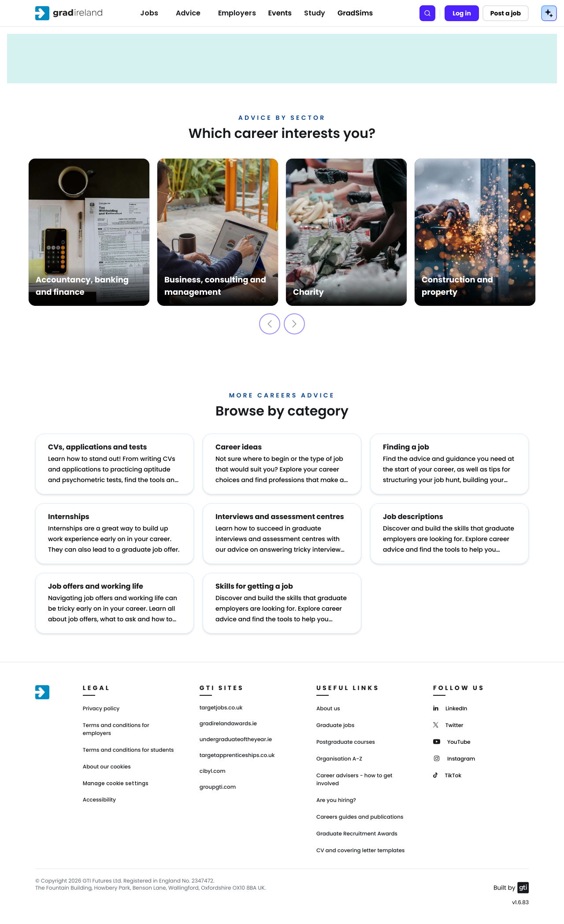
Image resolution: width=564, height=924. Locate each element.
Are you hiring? (336, 800)
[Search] (427, 13)
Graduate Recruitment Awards (357, 834)
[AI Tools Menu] (549, 13)
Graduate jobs (335, 725)
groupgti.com (218, 787)
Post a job (506, 13)
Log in (462, 13)
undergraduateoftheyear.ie (236, 740)
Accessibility (99, 800)
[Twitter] (448, 725)
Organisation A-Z (339, 759)
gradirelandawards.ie (228, 724)
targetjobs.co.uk (221, 708)
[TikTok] (447, 775)
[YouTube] (452, 741)
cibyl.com (213, 772)
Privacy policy (101, 709)
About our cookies (107, 767)
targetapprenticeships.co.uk (237, 756)
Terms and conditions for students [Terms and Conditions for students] (128, 750)
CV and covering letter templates (361, 851)
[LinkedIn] (450, 708)
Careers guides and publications (360, 817)
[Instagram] (454, 758)
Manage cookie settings (116, 783)
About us (328, 709)
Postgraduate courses (346, 742)
